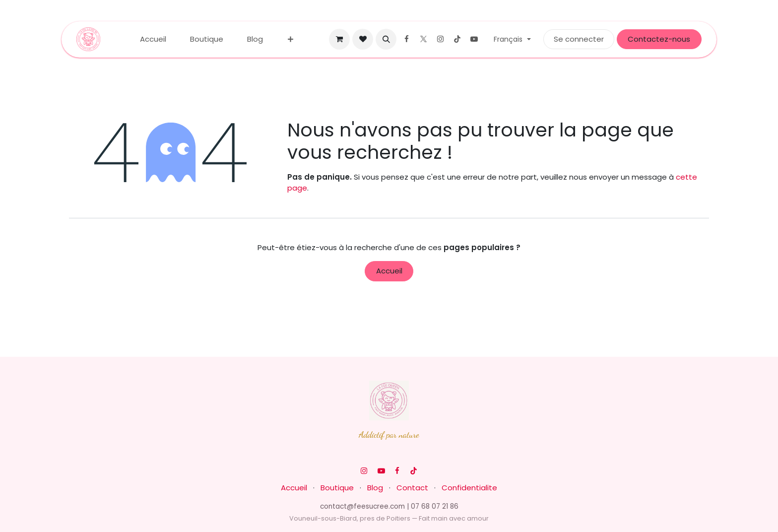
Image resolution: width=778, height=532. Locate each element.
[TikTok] (457, 39)
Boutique (337, 488)
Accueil (389, 271)
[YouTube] (474, 39)
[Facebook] (406, 39)
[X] (423, 39)
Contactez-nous (659, 39)
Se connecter (579, 39)
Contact (412, 488)
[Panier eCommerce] (339, 39)
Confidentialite (469, 488)
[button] (386, 39)
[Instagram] (440, 39)
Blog (375, 488)
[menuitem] (153, 39)
